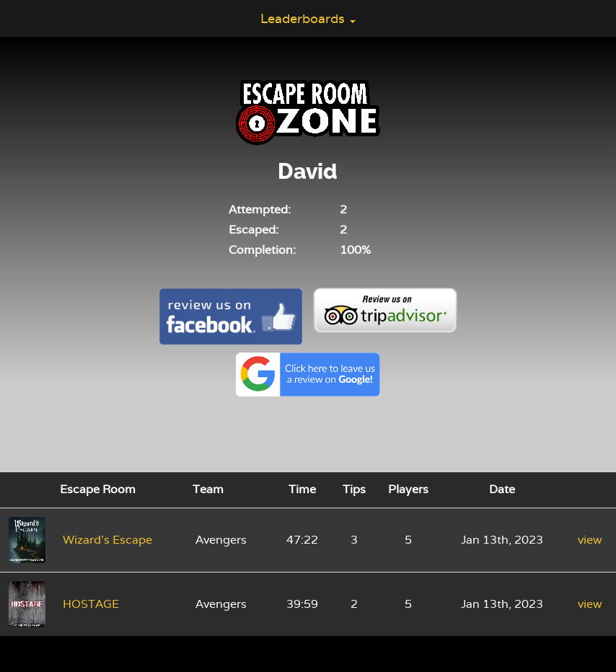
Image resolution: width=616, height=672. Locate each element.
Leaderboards (308, 18)
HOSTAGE (91, 604)
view (590, 540)
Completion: (262, 250)
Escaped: (254, 230)
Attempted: (260, 209)
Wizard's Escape (107, 540)
